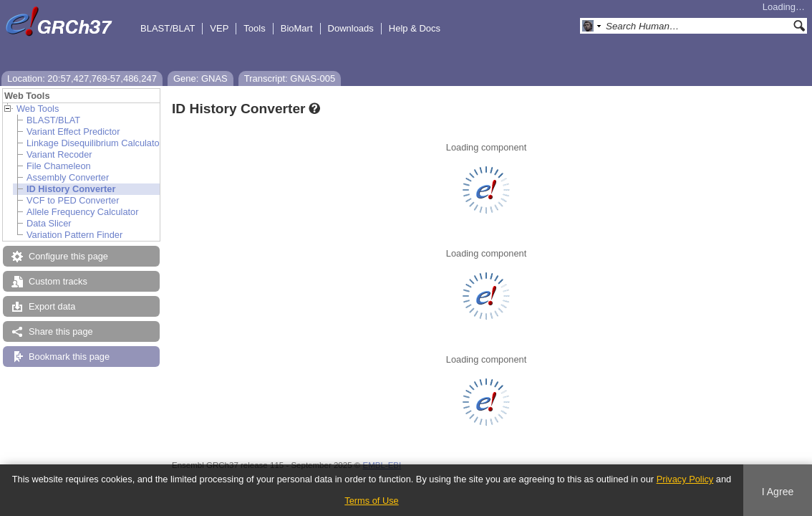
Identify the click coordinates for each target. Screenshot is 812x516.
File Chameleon (59, 166)
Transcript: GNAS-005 (290, 78)
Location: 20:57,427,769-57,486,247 (82, 78)
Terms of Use (371, 501)
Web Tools (38, 109)
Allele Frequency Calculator (82, 212)
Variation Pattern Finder (74, 235)
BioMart (297, 28)
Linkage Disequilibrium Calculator (95, 143)
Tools (254, 28)
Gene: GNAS (200, 78)
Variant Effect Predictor (73, 132)
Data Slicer (49, 223)
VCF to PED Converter (73, 200)
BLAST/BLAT (168, 28)
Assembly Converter (68, 177)
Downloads (351, 28)
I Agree (778, 492)
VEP (219, 28)
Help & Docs (415, 28)
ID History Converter (71, 189)
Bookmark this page (69, 357)
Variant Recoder (59, 154)
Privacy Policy (685, 479)
